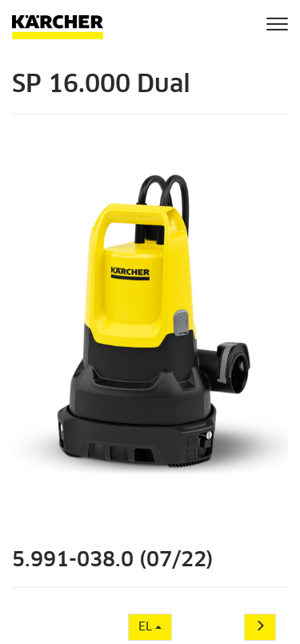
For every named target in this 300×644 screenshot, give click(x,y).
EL (150, 627)
